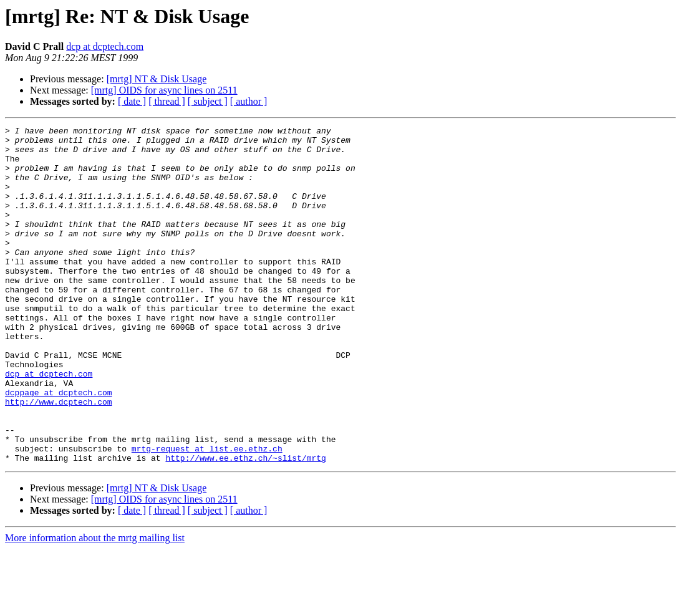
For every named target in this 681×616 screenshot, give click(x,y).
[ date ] (132, 101)
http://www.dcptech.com (59, 458)
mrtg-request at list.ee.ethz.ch (207, 514)
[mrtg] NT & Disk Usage (157, 79)
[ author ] (249, 101)
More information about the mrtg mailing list (95, 605)
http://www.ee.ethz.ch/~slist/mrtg (245, 525)
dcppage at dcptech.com (59, 446)
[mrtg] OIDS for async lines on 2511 (164, 90)
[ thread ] (167, 101)
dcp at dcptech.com (105, 46)
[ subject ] (208, 101)
